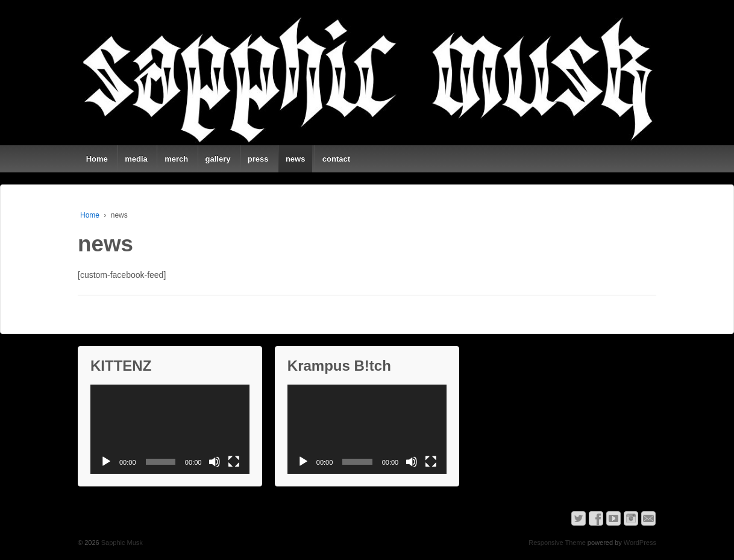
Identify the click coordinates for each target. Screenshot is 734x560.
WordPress (640, 543)
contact (336, 159)
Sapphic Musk (121, 543)
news (296, 159)
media (136, 159)
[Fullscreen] (234, 462)
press (258, 159)
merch (176, 159)
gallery (218, 159)
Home (97, 159)
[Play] (106, 462)
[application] (170, 429)
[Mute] (215, 462)
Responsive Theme (557, 543)
